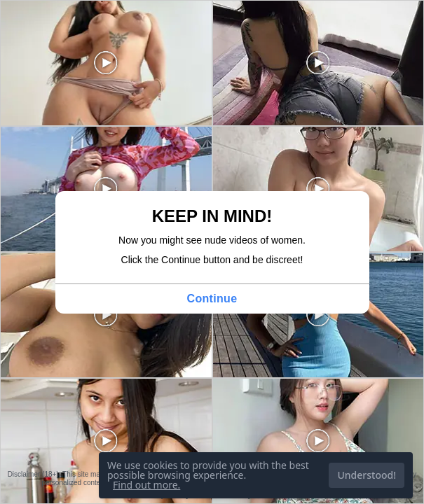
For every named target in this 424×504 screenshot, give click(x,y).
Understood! (367, 475)
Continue (212, 299)
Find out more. (146, 485)
